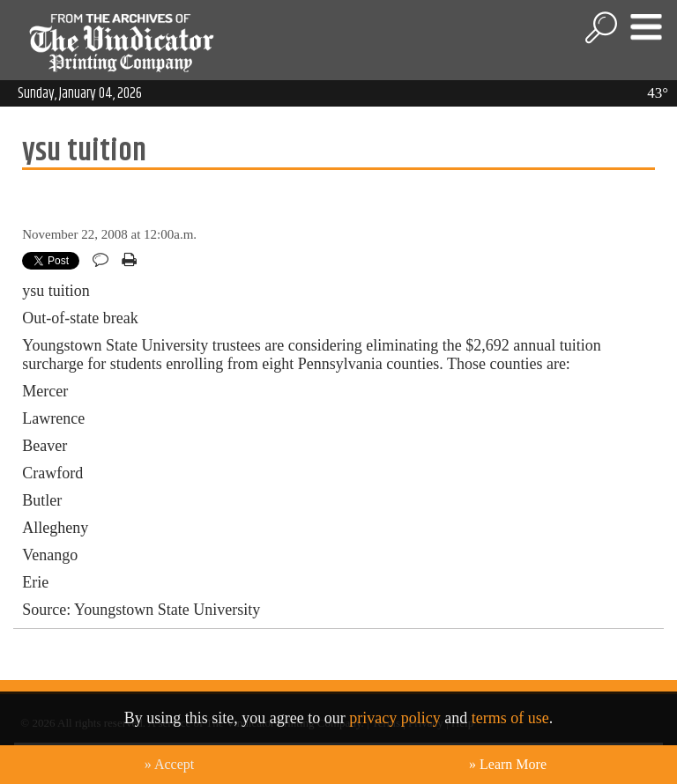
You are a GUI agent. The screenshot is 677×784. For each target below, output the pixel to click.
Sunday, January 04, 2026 (80, 93)
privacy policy (394, 718)
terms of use (510, 718)
